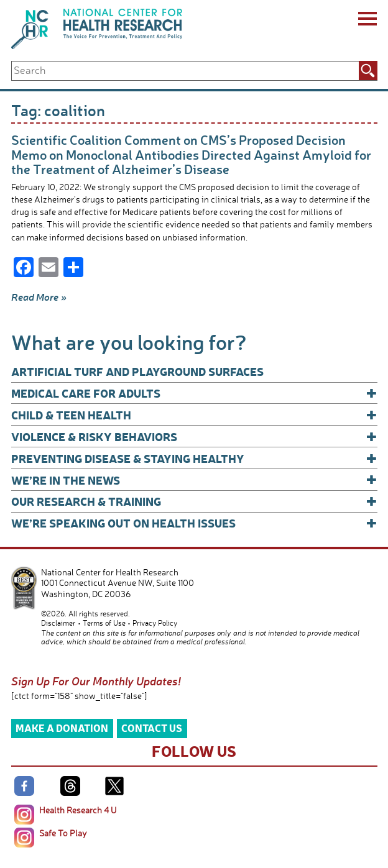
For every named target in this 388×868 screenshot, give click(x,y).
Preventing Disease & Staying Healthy (194, 458)
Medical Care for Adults (194, 393)
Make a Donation (62, 728)
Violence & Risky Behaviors (194, 436)
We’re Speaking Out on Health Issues (194, 523)
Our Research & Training (194, 501)
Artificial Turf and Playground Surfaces (137, 371)
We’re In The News (194, 480)
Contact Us (152, 728)
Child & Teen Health (194, 415)
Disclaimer (58, 623)
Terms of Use (104, 623)
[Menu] (367, 21)
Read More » (39, 297)
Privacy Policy (155, 623)
